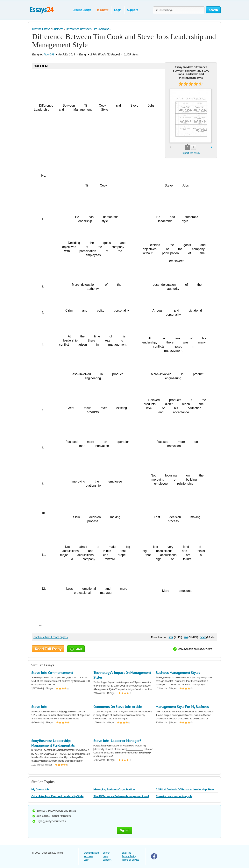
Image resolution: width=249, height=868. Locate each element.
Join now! (103, 10)
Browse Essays (82, 10)
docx (203, 637)
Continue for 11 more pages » (51, 637)
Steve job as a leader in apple (174, 796)
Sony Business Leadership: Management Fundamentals (53, 743)
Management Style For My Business (182, 707)
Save (76, 649)
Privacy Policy (129, 856)
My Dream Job (40, 789)
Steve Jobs (39, 707)
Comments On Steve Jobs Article (118, 707)
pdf (186, 637)
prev (171, 147)
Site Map (126, 853)
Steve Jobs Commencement (52, 673)
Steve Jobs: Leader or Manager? (117, 741)
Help (105, 856)
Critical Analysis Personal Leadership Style (57, 796)
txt (171, 637)
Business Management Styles (178, 673)
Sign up (124, 830)
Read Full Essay (48, 649)
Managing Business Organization (114, 789)
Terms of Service (130, 860)
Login (118, 10)
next (211, 147)
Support (132, 10)
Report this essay (191, 153)
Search (106, 853)
